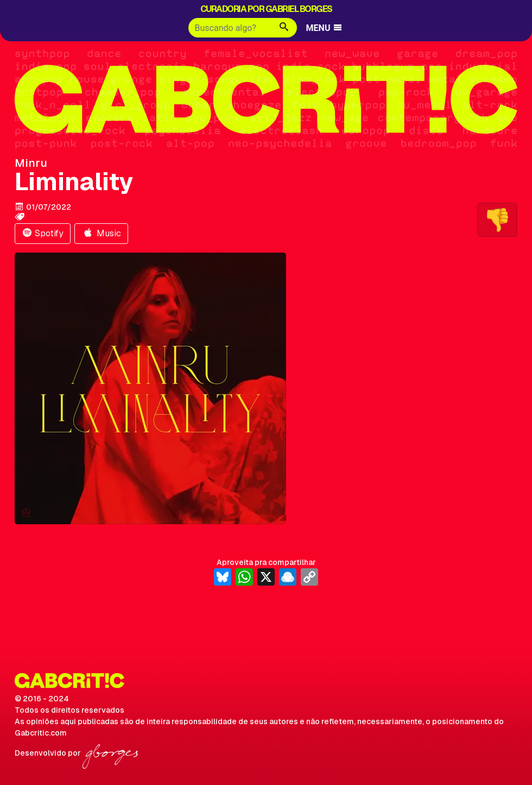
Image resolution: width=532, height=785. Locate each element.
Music (101, 233)
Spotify (43, 233)
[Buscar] (230, 28)
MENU (325, 28)
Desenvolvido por (76, 753)
